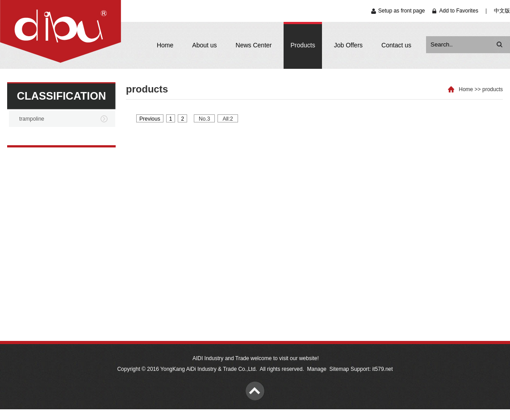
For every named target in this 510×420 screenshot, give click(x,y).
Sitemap (339, 369)
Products (303, 45)
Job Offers (348, 45)
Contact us (396, 45)
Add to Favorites (459, 11)
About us (204, 45)
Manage (316, 369)
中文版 (502, 11)
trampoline (32, 119)
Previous (150, 119)
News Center (254, 45)
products (493, 89)
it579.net (383, 369)
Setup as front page (402, 11)
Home (165, 45)
